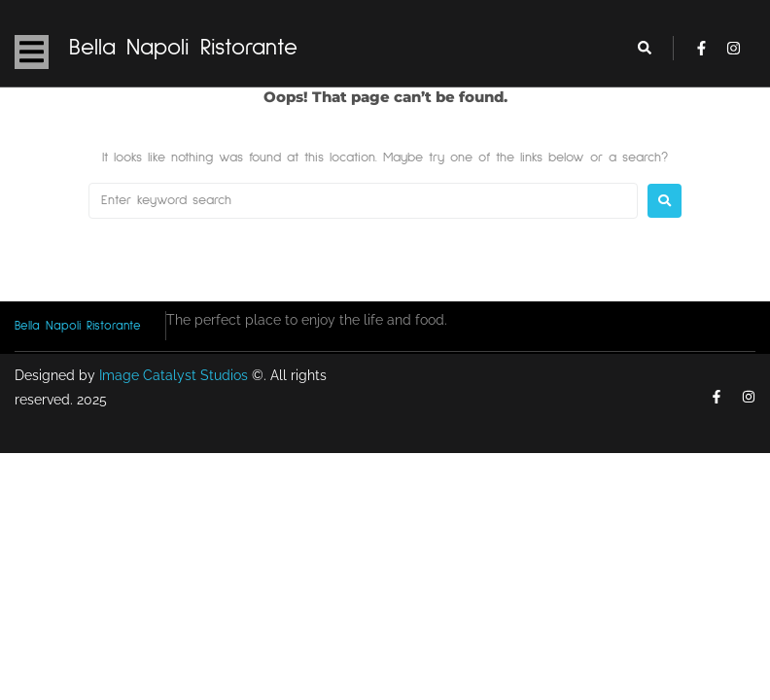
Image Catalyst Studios (174, 375)
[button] (32, 52)
